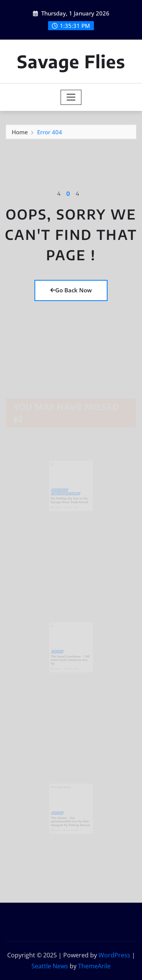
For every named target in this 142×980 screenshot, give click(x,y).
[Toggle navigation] (71, 97)
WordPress (114, 955)
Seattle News (50, 966)
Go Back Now (71, 290)
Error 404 (50, 133)
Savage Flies (71, 61)
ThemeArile (94, 966)
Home (20, 133)
